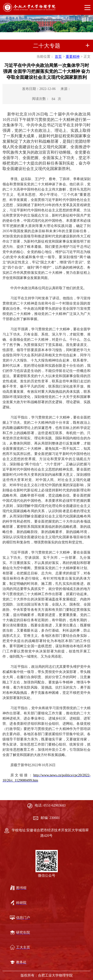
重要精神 (73, 57)
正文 (87, 57)
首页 (58, 57)
